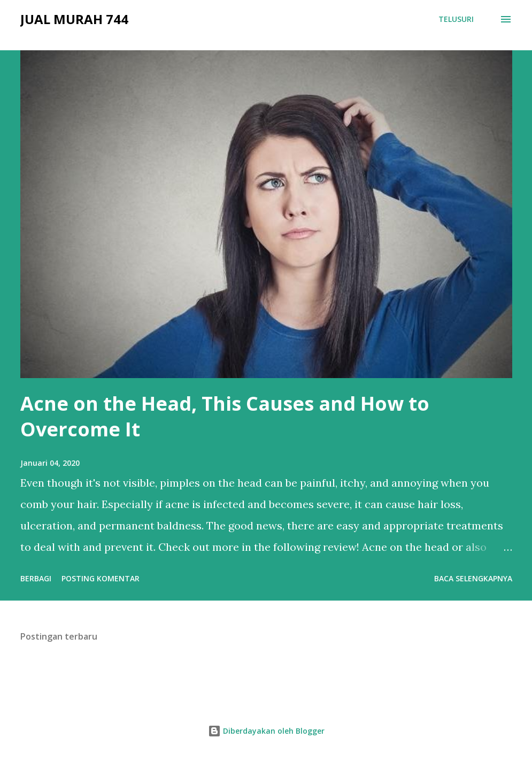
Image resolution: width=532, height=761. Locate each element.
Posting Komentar (101, 578)
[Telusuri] (456, 19)
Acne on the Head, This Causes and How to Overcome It (225, 416)
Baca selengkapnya (473, 578)
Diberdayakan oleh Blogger (266, 731)
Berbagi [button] (36, 578)
